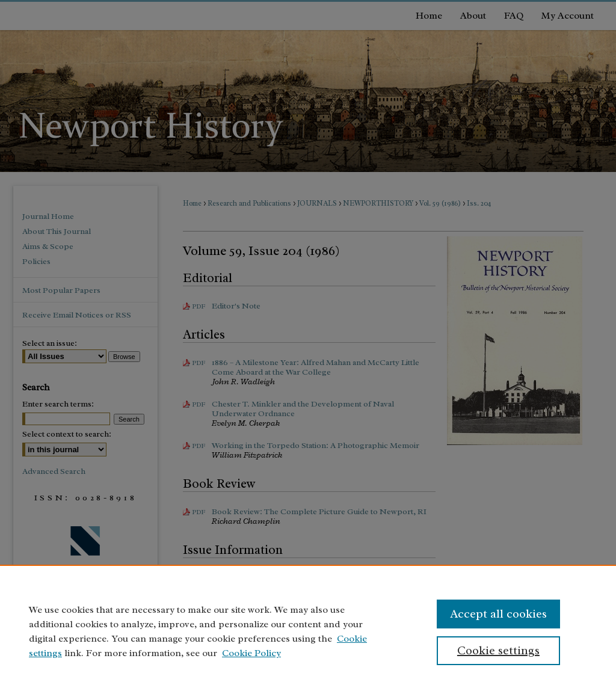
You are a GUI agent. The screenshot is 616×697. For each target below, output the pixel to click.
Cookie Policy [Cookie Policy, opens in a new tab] (251, 653)
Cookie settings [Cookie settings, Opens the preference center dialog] (498, 650)
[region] (308, 631)
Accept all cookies (498, 614)
